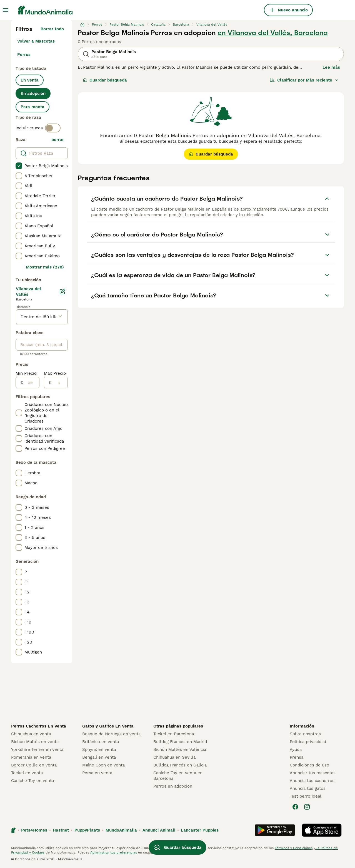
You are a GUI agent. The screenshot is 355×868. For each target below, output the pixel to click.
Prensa (297, 757)
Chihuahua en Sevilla (174, 757)
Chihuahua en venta (31, 734)
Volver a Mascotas (36, 41)
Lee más (331, 67)
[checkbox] (19, 166)
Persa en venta (97, 773)
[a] (60, 383)
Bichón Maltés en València (180, 749)
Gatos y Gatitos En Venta (108, 726)
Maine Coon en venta (103, 765)
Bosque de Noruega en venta (111, 734)
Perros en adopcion (173, 786)
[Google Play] (275, 830)
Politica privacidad (308, 742)
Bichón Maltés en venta (35, 742)
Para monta (32, 107)
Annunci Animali (159, 830)
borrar (58, 140)
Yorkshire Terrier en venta (37, 749)
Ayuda (296, 749)
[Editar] (62, 292)
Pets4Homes (34, 830)
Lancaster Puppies (200, 830)
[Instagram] (307, 807)
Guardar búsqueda (105, 80)
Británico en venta (101, 742)
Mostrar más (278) (45, 267)
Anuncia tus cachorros (312, 781)
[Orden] (304, 80)
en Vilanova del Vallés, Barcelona (273, 33)
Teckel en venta (27, 773)
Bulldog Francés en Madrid (180, 742)
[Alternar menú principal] (6, 10)
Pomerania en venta (31, 757)
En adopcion (33, 93)
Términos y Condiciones (294, 848)
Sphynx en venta (99, 749)
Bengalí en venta (99, 757)
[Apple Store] (322, 830)
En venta (30, 80)
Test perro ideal (306, 796)
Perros (24, 55)
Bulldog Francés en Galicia (180, 765)
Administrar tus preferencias (114, 852)
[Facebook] (295, 807)
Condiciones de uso (309, 765)
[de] (31, 383)
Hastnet (61, 830)
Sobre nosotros (305, 734)
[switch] (53, 128)
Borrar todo (52, 29)
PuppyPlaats (87, 830)
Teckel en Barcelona (174, 734)
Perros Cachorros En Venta (39, 726)
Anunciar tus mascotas (313, 773)
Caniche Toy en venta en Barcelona (178, 776)
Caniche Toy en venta (32, 781)
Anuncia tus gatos (308, 788)
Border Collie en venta (34, 765)
